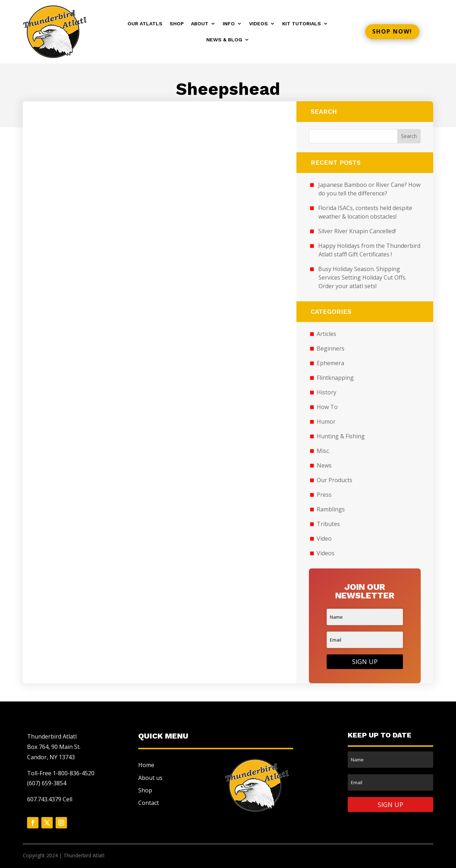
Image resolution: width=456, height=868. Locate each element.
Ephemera (330, 363)
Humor (326, 422)
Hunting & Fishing (341, 436)
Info (229, 24)
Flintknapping (335, 378)
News (324, 465)
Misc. (323, 451)
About (200, 24)
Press (324, 495)
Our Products (335, 480)
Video (324, 538)
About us (150, 778)
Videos (258, 24)
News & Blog (224, 40)
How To (327, 407)
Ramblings (331, 509)
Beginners (331, 348)
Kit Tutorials (302, 24)
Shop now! (392, 31)
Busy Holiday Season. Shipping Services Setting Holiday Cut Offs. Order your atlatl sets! (362, 277)
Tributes (328, 524)
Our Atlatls (145, 24)
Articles (327, 334)
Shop (177, 24)
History (327, 392)
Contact (149, 803)
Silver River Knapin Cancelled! (357, 231)
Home (146, 765)
